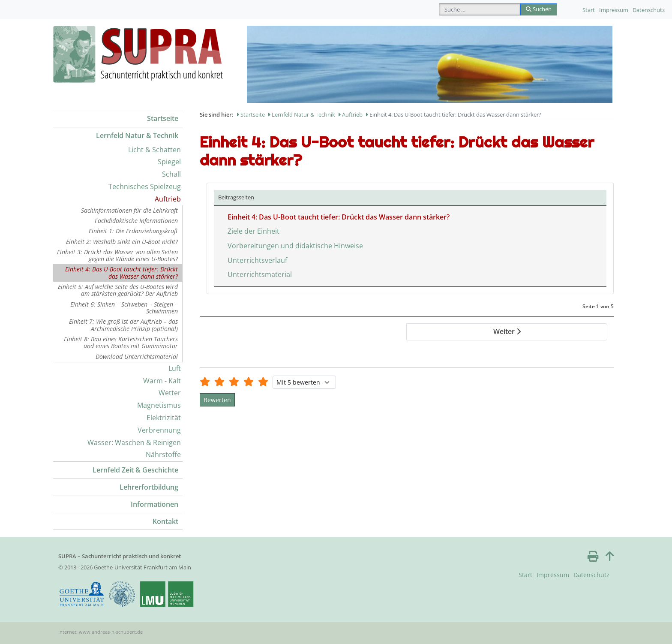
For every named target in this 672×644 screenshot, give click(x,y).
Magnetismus (159, 405)
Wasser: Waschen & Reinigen (134, 442)
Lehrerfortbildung (149, 487)
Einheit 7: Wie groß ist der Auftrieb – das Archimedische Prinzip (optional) (123, 325)
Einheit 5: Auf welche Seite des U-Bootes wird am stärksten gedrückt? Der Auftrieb (118, 290)
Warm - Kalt (162, 381)
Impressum (614, 10)
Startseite (163, 118)
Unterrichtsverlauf (257, 260)
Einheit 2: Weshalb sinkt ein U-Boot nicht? (122, 242)
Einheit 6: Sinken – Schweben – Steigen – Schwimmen (124, 308)
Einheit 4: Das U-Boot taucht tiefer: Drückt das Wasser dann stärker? (121, 272)
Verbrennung (159, 430)
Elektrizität (164, 418)
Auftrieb (168, 199)
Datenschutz (649, 10)
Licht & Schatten (154, 150)
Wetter (170, 393)
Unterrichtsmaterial (260, 274)
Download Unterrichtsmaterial (137, 357)
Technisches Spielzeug (145, 187)
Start (589, 10)
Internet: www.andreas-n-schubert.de (100, 632)
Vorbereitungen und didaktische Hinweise (295, 246)
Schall (171, 174)
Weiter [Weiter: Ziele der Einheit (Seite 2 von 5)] (507, 331)
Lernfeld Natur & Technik (137, 135)
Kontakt (165, 521)
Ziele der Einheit (253, 231)
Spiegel (169, 162)
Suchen (539, 9)
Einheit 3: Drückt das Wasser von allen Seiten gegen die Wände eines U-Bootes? (117, 255)
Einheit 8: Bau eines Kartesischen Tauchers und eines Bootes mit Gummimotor (121, 342)
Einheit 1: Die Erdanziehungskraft (133, 231)
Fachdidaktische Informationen (136, 221)
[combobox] (480, 9)
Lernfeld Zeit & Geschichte (135, 470)
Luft (175, 368)
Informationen (154, 504)
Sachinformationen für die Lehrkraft (129, 210)
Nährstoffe (163, 454)
